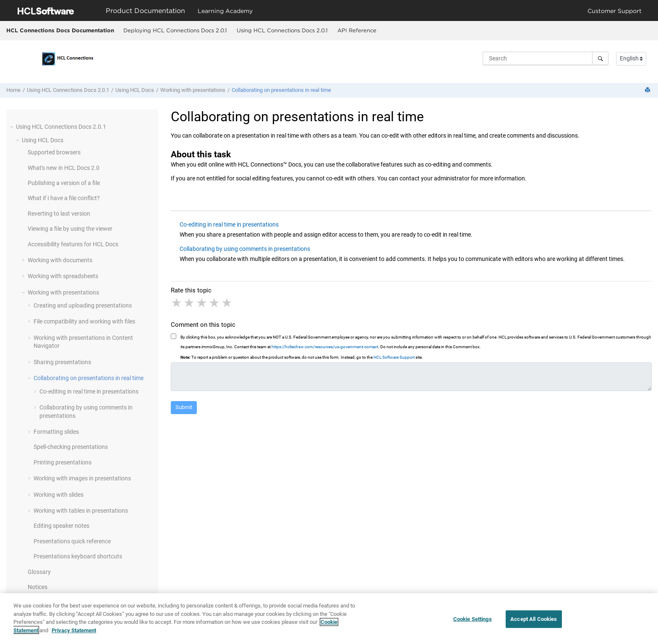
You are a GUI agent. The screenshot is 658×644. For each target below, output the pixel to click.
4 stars (215, 303)
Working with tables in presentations (81, 511)
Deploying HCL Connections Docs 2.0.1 (175, 30)
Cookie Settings (473, 623)
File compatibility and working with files (84, 321)
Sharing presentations (62, 362)
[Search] (600, 58)
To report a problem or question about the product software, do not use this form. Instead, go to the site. (302, 357)
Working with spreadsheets (63, 276)
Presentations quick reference (72, 541)
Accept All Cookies (534, 623)
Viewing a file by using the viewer (70, 229)
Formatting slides (56, 432)
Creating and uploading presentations (83, 305)
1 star (177, 303)
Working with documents (60, 260)
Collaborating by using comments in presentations (245, 249)
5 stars (227, 303)
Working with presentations (193, 90)
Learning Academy (225, 11)
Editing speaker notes (61, 526)
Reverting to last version (59, 214)
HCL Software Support (394, 357)
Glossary (39, 572)
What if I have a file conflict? (64, 198)
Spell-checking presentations (71, 447)
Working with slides (59, 495)
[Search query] (546, 58)
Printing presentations (63, 462)
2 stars (190, 303)
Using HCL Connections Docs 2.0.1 (282, 30)
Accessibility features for (73, 244)
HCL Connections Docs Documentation (60, 30)
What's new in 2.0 (64, 168)
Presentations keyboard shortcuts (78, 556)
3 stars (202, 303)
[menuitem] (175, 31)
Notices (38, 587)
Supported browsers (54, 152)
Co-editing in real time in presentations (89, 391)
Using (135, 90)
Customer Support (615, 11)
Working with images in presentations (82, 478)
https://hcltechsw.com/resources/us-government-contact (325, 347)
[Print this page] (648, 90)
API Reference (357, 30)
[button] (13, 127)
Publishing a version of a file (64, 183)
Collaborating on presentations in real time (281, 90)
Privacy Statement (74, 634)
